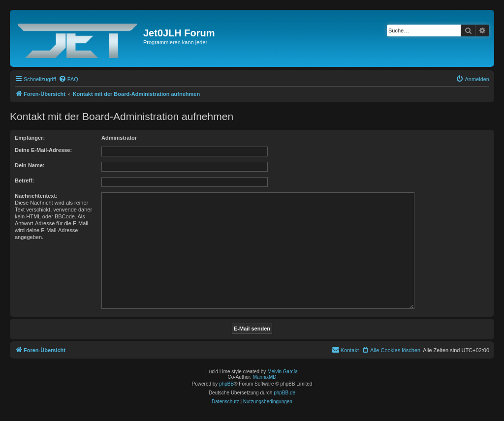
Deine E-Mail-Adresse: (43, 150)
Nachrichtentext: (36, 196)
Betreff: (24, 180)
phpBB (226, 384)
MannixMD (265, 377)
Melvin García (283, 372)
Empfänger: (30, 138)
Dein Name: (30, 165)
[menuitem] (68, 79)
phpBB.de (284, 393)
